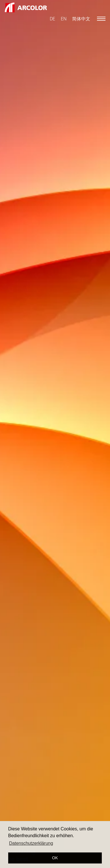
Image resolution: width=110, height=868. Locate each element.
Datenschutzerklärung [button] (31, 843)
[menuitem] (52, 19)
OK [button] (55, 858)
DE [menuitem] (52, 19)
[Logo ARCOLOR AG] (26, 7)
